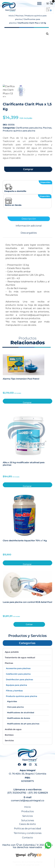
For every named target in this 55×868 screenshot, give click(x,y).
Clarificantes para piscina (29, 128)
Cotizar (29, 624)
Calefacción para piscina (18, 674)
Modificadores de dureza (19, 718)
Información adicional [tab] (29, 226)
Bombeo (9, 735)
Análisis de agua (13, 729)
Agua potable (12, 652)
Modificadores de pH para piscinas (23, 724)
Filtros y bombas (14, 691)
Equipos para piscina (16, 685)
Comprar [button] (27, 402)
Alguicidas (12, 701)
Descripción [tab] (29, 219)
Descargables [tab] (29, 233)
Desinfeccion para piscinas (19, 680)
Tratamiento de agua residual (20, 658)
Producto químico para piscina (19, 131)
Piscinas (19, 16)
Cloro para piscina (15, 707)
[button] (47, 34)
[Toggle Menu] (39, 4)
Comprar (28, 169)
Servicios (9, 740)
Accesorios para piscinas (18, 668)
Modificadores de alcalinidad (21, 712)
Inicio (11, 16)
